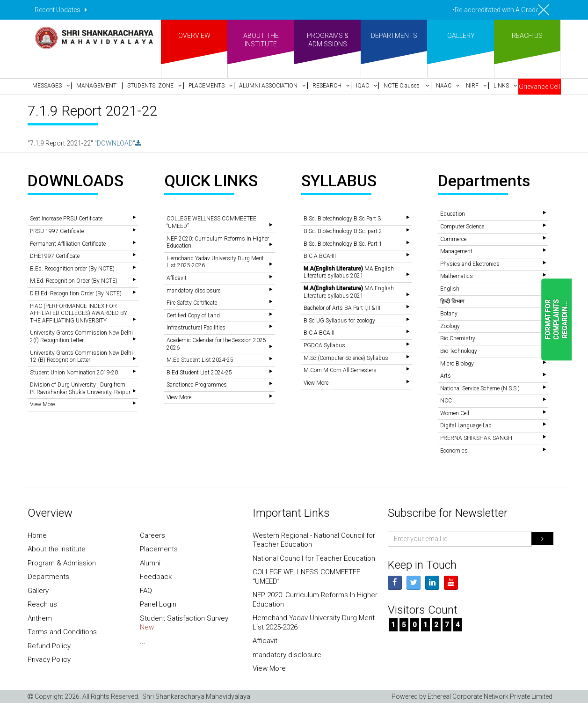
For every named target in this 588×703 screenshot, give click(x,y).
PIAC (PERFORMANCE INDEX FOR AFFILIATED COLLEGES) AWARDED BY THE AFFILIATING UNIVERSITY (79, 313)
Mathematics (457, 276)
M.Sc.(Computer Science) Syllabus (346, 358)
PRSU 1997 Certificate (57, 231)
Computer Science (462, 227)
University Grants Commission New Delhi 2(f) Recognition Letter (81, 337)
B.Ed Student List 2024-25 (199, 373)
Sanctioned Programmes (197, 385)
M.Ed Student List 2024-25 (200, 360)
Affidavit (177, 278)
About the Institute (57, 549)
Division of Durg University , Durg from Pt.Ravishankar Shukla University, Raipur (80, 388)
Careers (152, 535)
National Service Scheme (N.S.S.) (480, 388)
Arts (446, 376)
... (143, 641)
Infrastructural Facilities (196, 328)
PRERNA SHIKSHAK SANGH (476, 438)
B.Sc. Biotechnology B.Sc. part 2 (343, 231)
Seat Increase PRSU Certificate (66, 219)
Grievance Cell (539, 87)
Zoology (450, 326)
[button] (49, 86)
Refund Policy (49, 646)
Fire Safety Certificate (192, 303)
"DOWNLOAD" (118, 143)
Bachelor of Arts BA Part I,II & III (342, 308)
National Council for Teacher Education (314, 558)
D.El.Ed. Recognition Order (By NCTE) (76, 293)
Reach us (42, 604)
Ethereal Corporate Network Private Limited (490, 696)
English (450, 289)
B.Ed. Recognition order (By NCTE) (72, 269)
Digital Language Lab (466, 425)
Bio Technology (459, 351)
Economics (454, 451)
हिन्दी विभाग (452, 301)
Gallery (38, 591)
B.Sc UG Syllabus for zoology (339, 321)
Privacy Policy (49, 659)
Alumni (150, 563)
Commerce (453, 239)
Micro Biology (457, 364)
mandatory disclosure (193, 291)
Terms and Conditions (62, 632)
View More (42, 404)
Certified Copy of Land (193, 315)
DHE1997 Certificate (55, 256)
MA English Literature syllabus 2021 (349, 272)
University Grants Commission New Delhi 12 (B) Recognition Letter (81, 357)
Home (37, 535)
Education (453, 214)
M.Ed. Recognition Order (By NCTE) (74, 281)
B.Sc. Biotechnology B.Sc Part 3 (342, 219)
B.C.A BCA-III (320, 256)
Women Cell (455, 413)
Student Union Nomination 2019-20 (74, 373)
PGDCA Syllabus (324, 345)
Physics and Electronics (470, 264)
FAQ (146, 591)
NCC (446, 401)
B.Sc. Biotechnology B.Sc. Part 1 (343, 244)
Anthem (40, 618)
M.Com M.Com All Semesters (340, 370)
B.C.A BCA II (319, 333)
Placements (159, 549)
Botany (449, 314)
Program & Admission (62, 563)
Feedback (156, 577)
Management (456, 251)
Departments (48, 577)
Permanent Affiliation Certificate (68, 244)
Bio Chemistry (458, 338)
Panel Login (158, 604)
